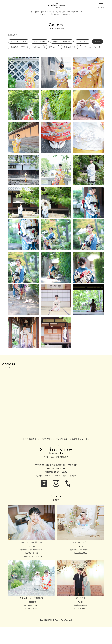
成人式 (97, 41)
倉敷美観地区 (70, 47)
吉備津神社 (37, 47)
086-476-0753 (58, 469)
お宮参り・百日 (18, 47)
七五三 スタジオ (90, 47)
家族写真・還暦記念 (62, 41)
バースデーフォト (19, 41)
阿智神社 (53, 47)
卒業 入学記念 (40, 41)
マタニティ (83, 41)
